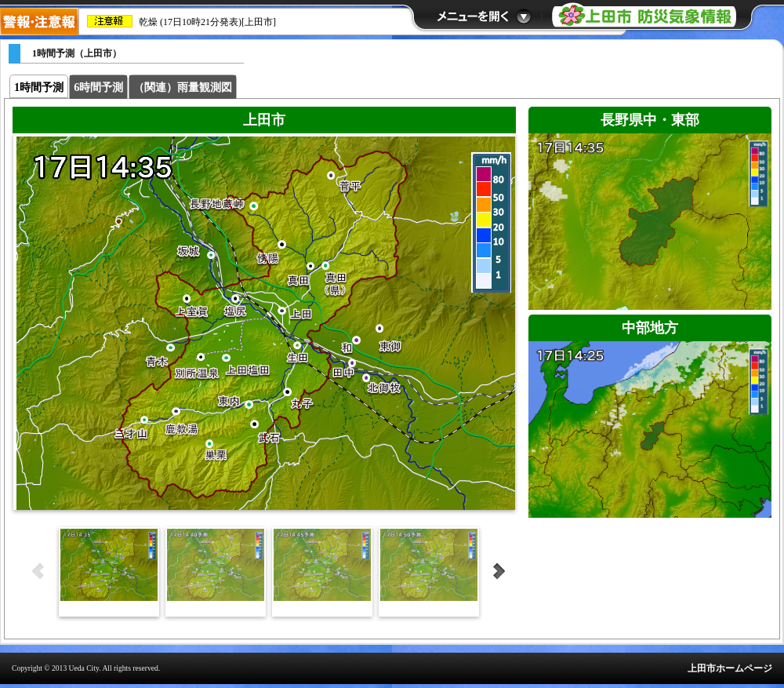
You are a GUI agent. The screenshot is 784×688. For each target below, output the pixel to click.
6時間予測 (98, 87)
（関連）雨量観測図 (183, 87)
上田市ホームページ (730, 668)
